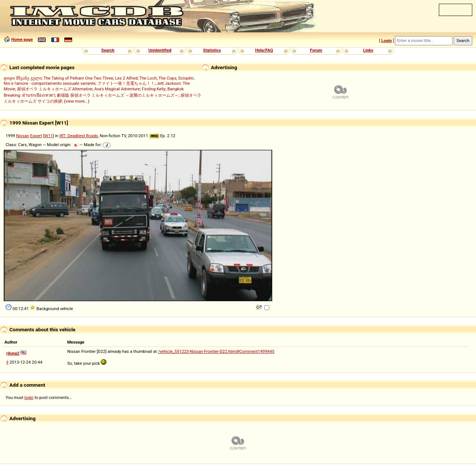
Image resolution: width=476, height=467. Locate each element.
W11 (49, 136)
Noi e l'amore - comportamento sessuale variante (49, 83)
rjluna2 (13, 353)
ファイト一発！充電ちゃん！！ (126, 83)
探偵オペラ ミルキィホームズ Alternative (55, 89)
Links (368, 50)
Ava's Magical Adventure (117, 89)
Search (108, 50)
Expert (36, 136)
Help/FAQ (264, 50)
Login (386, 41)
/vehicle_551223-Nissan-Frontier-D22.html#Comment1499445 (216, 351)
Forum (316, 50)
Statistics (212, 50)
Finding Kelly (154, 89)
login (29, 397)
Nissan (22, 136)
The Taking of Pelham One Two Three (78, 78)
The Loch (148, 78)
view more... (77, 101)
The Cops (167, 78)
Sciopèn (186, 78)
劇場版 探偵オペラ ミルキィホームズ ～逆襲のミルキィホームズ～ (118, 95)
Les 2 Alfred (126, 78)
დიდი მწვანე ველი (23, 78)
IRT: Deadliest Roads (79, 136)
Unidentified (160, 50)
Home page (22, 39)
